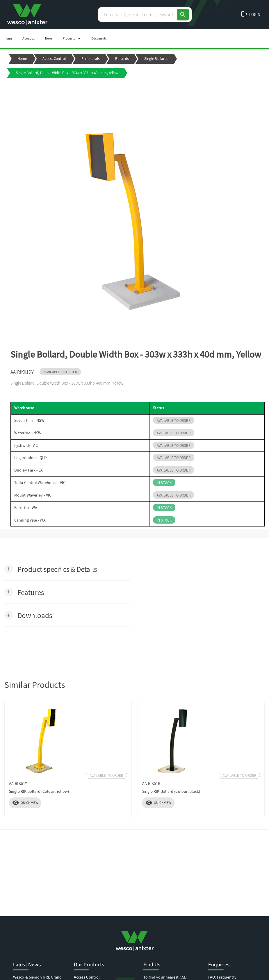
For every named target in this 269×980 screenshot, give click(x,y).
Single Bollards (156, 59)
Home (8, 38)
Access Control (54, 59)
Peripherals (90, 59)
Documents (99, 38)
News (49, 38)
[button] (51, 569)
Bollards (122, 59)
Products (72, 39)
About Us (29, 38)
